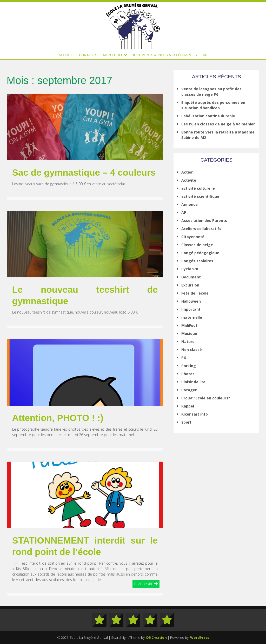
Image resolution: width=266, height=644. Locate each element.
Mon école (113, 55)
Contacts (88, 55)
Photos (188, 374)
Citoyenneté (193, 237)
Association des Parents (204, 221)
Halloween (191, 301)
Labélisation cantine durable (208, 116)
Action (187, 172)
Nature (188, 342)
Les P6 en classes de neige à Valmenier (218, 124)
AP (205, 55)
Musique (189, 333)
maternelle (192, 317)
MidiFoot (189, 325)
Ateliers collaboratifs (201, 229)
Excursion (190, 285)
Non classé (192, 350)
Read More (144, 583)
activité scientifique (200, 196)
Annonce (189, 204)
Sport (186, 422)
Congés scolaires (197, 261)
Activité (189, 180)
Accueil (66, 55)
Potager (189, 390)
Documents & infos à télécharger (164, 55)
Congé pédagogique (200, 253)
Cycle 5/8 (190, 269)
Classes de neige (197, 245)
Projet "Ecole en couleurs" (206, 398)
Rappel (188, 406)
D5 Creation (157, 637)
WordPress (200, 637)
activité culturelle (198, 188)
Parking (189, 366)
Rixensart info (195, 414)
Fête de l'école (195, 293)
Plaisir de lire (193, 382)
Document (191, 277)
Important (191, 309)
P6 (184, 358)
